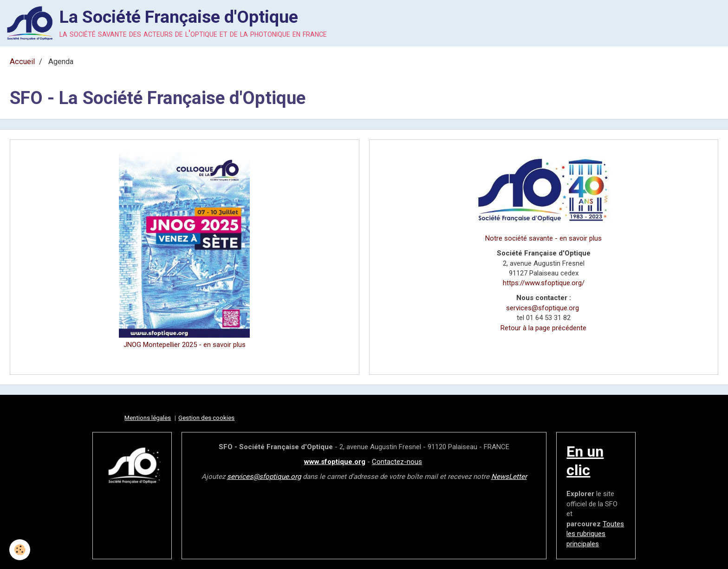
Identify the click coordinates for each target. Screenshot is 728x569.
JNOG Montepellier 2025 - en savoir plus (185, 345)
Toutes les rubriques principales (595, 534)
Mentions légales (148, 418)
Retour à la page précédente (543, 328)
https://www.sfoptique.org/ (544, 283)
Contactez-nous (397, 462)
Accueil (22, 62)
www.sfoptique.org (335, 462)
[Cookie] (20, 550)
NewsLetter (509, 477)
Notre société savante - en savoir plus (543, 238)
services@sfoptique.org (543, 308)
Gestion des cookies (206, 418)
